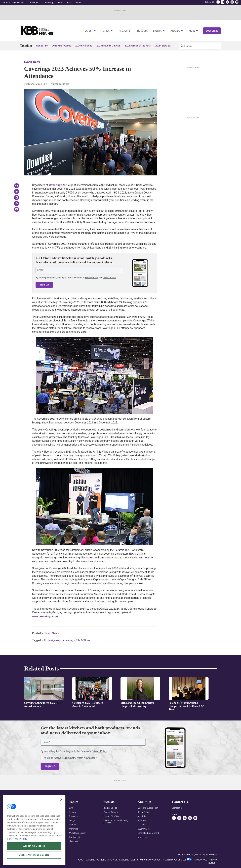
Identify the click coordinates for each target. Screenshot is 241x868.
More (192, 31)
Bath (71, 808)
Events (157, 31)
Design (72, 821)
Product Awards (111, 812)
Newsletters (143, 837)
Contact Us (177, 808)
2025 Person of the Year (138, 46)
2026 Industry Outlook (108, 46)
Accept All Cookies (34, 852)
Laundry (73, 825)
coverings (69, 640)
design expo (55, 640)
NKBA (79, 3)
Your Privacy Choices (175, 860)
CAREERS (90, 860)
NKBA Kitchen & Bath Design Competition (116, 822)
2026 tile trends (84, 46)
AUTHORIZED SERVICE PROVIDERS (113, 860)
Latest (89, 31)
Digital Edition (144, 812)
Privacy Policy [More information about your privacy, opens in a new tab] (20, 845)
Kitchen (72, 812)
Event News (32, 62)
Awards (175, 31)
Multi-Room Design (78, 833)
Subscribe (212, 31)
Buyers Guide (144, 829)
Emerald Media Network (13, 3)
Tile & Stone (83, 640)
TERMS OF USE (200, 860)
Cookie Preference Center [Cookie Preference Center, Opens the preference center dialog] (34, 861)
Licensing (48, 3)
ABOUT (81, 860)
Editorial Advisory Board (148, 833)
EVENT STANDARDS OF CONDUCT (146, 860)
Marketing (74, 829)
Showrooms (74, 841)
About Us (142, 816)
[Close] (61, 806)
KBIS (60, 3)
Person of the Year (111, 816)
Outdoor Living (76, 837)
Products (142, 31)
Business (73, 816)
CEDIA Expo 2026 (164, 46)
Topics (106, 31)
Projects (124, 31)
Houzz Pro (42, 46)
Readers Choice (110, 808)
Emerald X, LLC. (192, 855)
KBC (69, 3)
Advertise (34, 3)
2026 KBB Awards (62, 46)
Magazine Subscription (148, 808)
